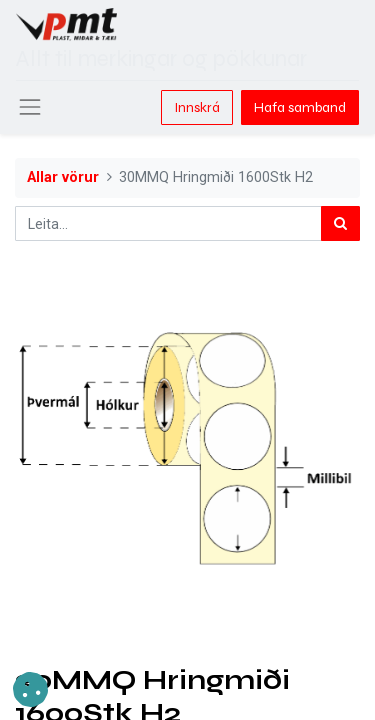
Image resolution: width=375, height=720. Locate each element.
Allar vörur (63, 177)
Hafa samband (300, 107)
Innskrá (197, 107)
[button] (30, 689)
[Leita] (340, 223)
